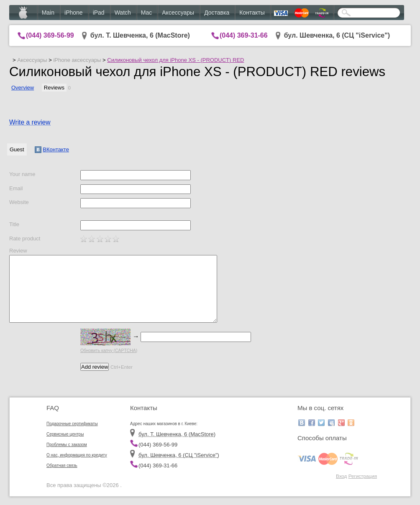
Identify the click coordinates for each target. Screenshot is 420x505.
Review (18, 251)
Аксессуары (178, 13)
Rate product (25, 238)
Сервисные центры (65, 434)
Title (14, 224)
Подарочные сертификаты (72, 424)
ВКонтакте (52, 150)
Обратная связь (62, 465)
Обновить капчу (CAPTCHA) (109, 351)
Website (19, 202)
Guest (17, 149)
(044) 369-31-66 (244, 35)
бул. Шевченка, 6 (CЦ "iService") (337, 35)
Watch (123, 13)
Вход (341, 476)
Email (16, 188)
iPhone (74, 13)
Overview (23, 88)
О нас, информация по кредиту (77, 455)
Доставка (217, 13)
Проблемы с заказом (67, 445)
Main (48, 13)
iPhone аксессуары (77, 60)
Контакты (252, 13)
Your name (22, 174)
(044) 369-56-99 (50, 35)
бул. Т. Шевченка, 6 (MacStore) (140, 35)
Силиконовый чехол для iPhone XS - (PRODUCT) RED (175, 60)
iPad (99, 13)
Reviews (54, 88)
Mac (146, 13)
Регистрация (363, 476)
